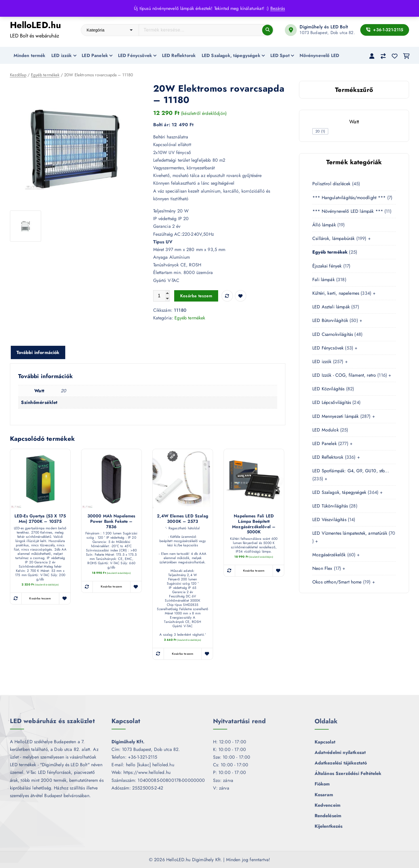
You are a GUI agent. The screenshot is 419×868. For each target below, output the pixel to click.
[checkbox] (320, 131)
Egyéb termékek (45, 75)
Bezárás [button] (278, 8)
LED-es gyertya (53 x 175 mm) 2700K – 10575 (40, 519)
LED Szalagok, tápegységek (231, 55)
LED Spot (280, 55)
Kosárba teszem (196, 296)
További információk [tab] (38, 353)
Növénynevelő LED (319, 55)
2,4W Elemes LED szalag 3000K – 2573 (183, 519)
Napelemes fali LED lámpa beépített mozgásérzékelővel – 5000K (254, 524)
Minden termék (30, 55)
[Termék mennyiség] (161, 296)
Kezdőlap (18, 75)
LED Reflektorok (179, 55)
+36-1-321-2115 (385, 30)
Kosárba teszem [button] (40, 599)
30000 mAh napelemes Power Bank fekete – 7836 (111, 522)
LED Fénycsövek (135, 55)
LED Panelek (95, 55)
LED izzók (62, 55)
